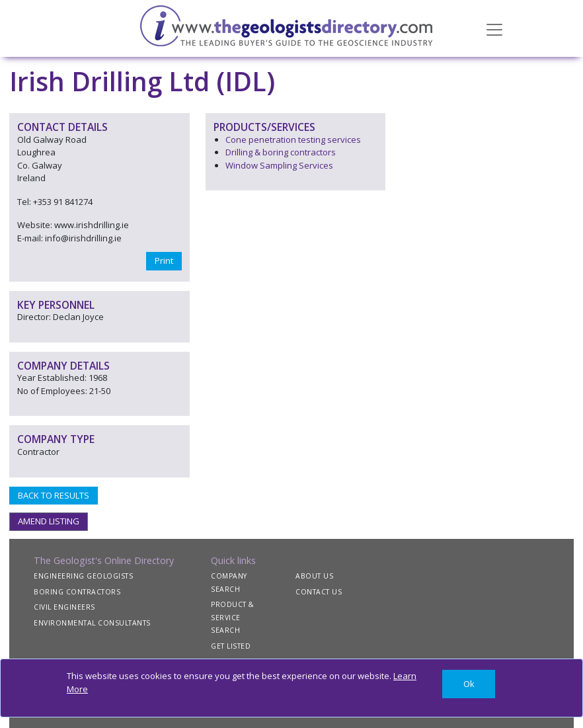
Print (164, 261)
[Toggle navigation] (494, 28)
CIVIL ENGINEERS (64, 607)
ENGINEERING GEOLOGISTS (83, 576)
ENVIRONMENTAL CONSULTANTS (92, 623)
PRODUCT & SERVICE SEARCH (233, 617)
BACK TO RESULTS (54, 495)
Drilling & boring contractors (281, 152)
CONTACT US (319, 592)
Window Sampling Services (279, 165)
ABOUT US (314, 576)
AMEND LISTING (49, 521)
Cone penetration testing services (293, 140)
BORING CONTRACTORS (77, 592)
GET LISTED (231, 646)
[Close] (469, 684)
